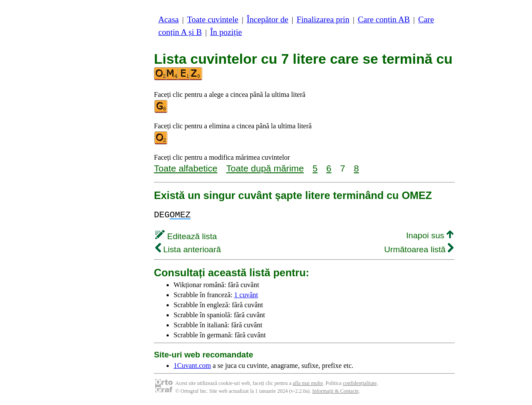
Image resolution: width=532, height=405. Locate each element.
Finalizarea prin (323, 19)
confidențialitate (360, 383)
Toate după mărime (265, 168)
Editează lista (186, 236)
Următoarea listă (419, 249)
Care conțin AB (384, 19)
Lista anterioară (188, 249)
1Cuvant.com (192, 366)
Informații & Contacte (336, 391)
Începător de (268, 19)
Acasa (169, 19)
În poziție (226, 32)
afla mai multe (308, 383)
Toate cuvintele (213, 19)
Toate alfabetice (186, 168)
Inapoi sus (430, 235)
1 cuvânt (246, 295)
